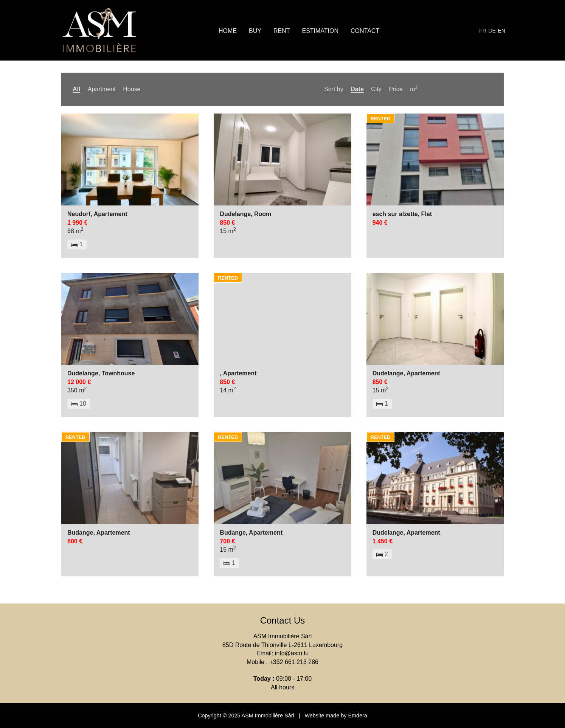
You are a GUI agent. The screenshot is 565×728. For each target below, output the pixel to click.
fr (483, 31)
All (76, 89)
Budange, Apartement (99, 533)
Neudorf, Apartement (97, 214)
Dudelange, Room (245, 214)
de (492, 31)
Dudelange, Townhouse (101, 373)
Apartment (102, 89)
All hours (282, 687)
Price (396, 89)
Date (357, 89)
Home (228, 31)
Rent (282, 31)
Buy (255, 31)
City (376, 89)
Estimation (320, 31)
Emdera (357, 716)
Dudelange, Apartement (406, 373)
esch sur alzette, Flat (402, 214)
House (132, 89)
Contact (365, 31)
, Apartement (238, 373)
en (501, 31)
